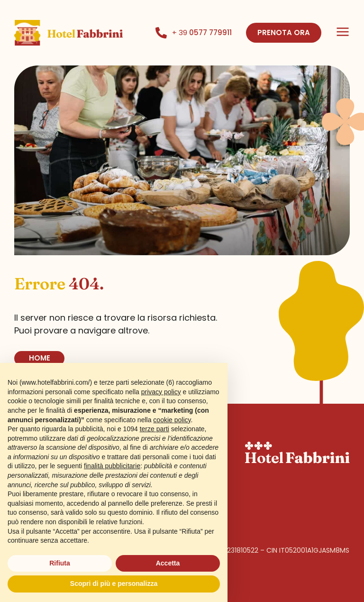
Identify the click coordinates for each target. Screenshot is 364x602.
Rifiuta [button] (60, 563)
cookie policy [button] (172, 420)
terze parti (155, 429)
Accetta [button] (168, 563)
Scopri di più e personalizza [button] (114, 583)
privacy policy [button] (161, 392)
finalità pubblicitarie (112, 466)
